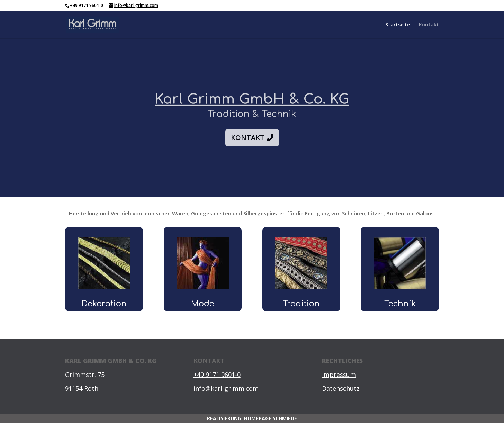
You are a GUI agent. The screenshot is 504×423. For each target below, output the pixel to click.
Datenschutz (341, 388)
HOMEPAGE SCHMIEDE (271, 418)
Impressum (339, 375)
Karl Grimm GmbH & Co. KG (252, 106)
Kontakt (429, 25)
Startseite (398, 25)
